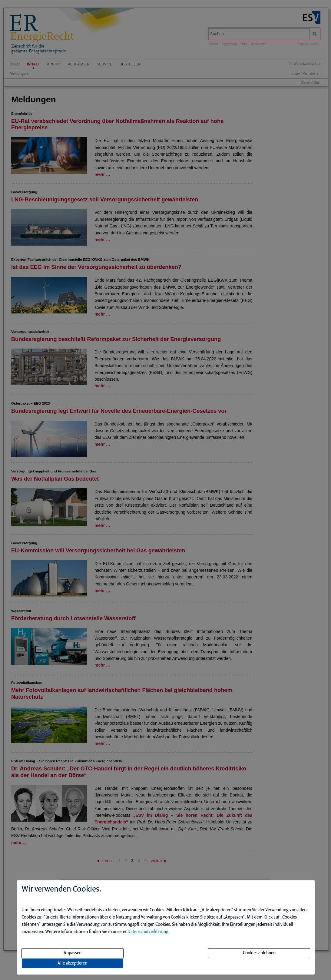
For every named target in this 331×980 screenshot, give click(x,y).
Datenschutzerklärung (148, 932)
